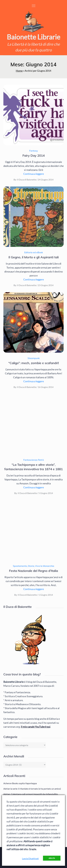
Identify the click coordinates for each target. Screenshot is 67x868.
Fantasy (34, 151)
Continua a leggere (34, 174)
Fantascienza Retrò (34, 460)
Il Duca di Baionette (27, 180)
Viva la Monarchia (45, 566)
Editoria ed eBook (34, 252)
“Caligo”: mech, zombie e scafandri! (34, 363)
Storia (31, 566)
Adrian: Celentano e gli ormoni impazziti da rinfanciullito (31, 794)
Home (19, 71)
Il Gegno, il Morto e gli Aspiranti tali (34, 257)
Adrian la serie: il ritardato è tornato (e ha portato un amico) (32, 789)
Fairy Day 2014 (34, 156)
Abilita (52, 858)
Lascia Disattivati (30, 858)
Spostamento (20, 566)
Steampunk (34, 358)
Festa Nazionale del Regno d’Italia (33, 571)
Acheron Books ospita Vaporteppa (20, 783)
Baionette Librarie (33, 37)
